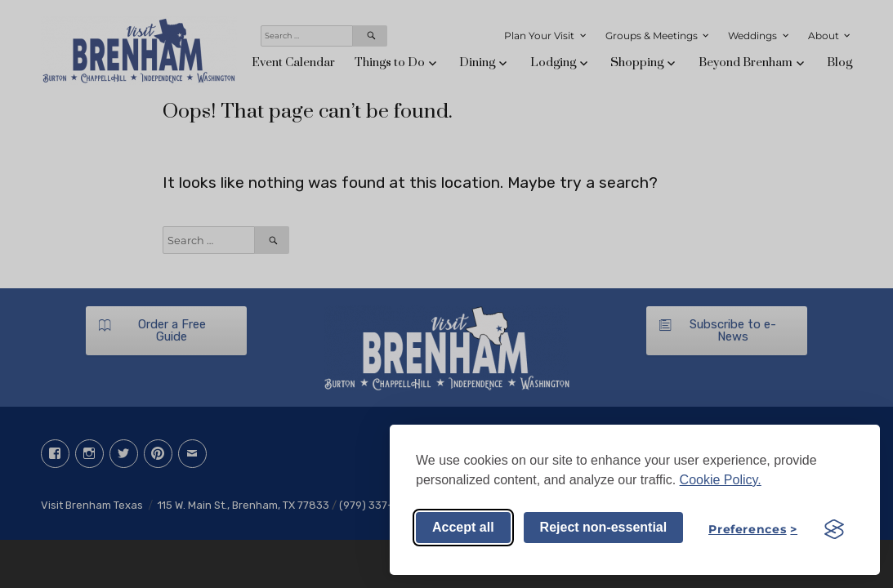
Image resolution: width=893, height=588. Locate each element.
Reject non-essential (604, 527)
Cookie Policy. (721, 480)
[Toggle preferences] (753, 529)
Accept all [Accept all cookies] (463, 527)
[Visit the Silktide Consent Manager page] (834, 529)
